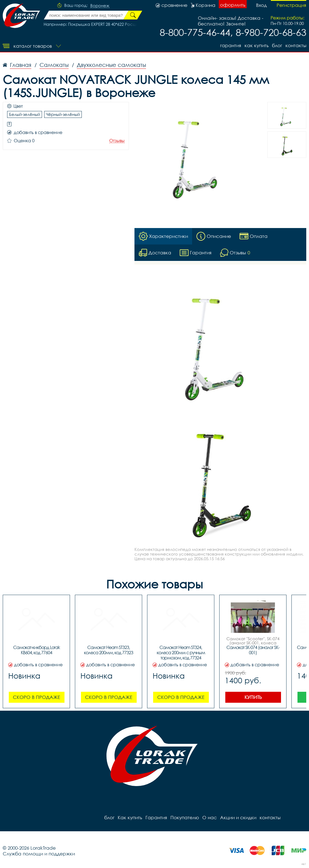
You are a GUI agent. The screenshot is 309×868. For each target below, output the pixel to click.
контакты (296, 45)
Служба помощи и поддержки (39, 854)
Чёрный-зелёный (63, 114)
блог (277, 45)
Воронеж (100, 6)
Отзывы (117, 141)
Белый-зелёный (25, 114)
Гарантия (231, 45)
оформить (233, 5)
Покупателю (185, 817)
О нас (210, 817)
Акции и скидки (238, 817)
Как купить (257, 45)
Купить (253, 697)
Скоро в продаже (36, 697)
